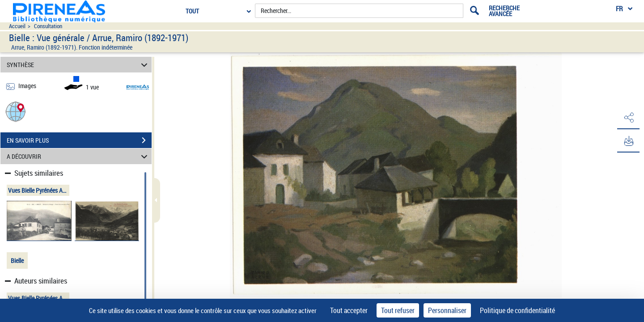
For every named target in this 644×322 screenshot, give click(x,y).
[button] (16, 111)
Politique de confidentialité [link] (517, 310)
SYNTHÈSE (78, 65)
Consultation (48, 26)
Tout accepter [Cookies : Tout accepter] (349, 310)
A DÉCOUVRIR (78, 156)
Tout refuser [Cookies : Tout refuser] (398, 310)
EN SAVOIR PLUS (79, 140)
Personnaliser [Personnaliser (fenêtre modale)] (447, 310)
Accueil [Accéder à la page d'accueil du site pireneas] (17, 26)
